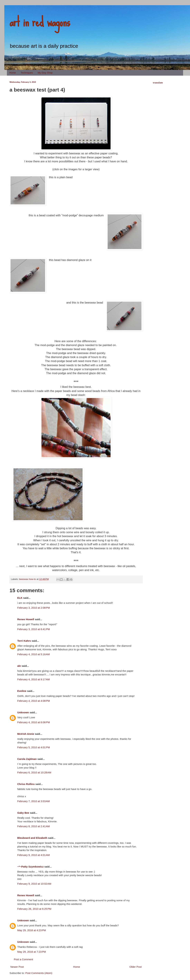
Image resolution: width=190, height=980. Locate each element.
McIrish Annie (26, 734)
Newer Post (17, 967)
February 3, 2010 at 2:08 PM (34, 608)
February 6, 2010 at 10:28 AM (34, 772)
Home (13, 73)
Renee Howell (26, 619)
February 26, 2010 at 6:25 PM (34, 909)
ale (19, 666)
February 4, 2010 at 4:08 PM (34, 701)
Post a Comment (23, 959)
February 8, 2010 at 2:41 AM (34, 826)
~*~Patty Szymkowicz (30, 867)
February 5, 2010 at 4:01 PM (34, 747)
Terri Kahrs (24, 641)
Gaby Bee (24, 813)
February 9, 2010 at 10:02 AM (34, 884)
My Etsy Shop (45, 73)
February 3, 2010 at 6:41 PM (34, 629)
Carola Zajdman (27, 759)
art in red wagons (40, 22)
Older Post (136, 967)
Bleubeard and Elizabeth (32, 838)
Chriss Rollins (26, 784)
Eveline (22, 691)
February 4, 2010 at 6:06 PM (34, 722)
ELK (20, 598)
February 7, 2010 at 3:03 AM (34, 801)
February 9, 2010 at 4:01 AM (34, 855)
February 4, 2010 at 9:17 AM (34, 679)
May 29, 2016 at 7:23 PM (32, 952)
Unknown (23, 712)
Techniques (27, 73)
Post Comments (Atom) (39, 973)
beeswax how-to (27, 579)
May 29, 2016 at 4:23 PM (32, 930)
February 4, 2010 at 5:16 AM (34, 654)
